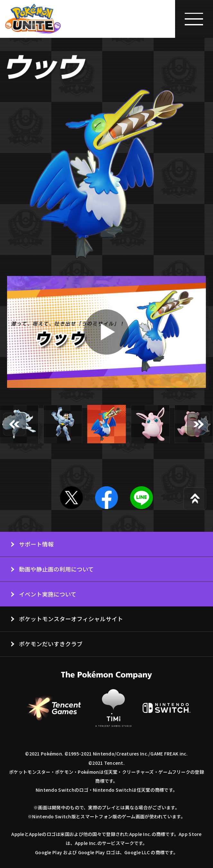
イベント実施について (48, 594)
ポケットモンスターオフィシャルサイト (71, 619)
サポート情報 (36, 544)
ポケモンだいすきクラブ (51, 644)
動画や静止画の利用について (56, 569)
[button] (15, 424)
